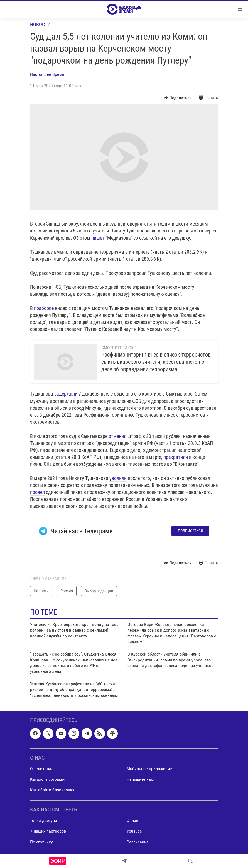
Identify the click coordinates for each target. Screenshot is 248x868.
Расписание (138, 842)
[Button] (178, 98)
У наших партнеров (48, 831)
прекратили (176, 457)
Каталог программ (47, 779)
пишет (98, 238)
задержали (66, 394)
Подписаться (190, 531)
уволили (118, 478)
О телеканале (43, 769)
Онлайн (134, 821)
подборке (44, 308)
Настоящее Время (47, 74)
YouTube (134, 831)
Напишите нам (140, 779)
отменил (117, 436)
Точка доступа (44, 821)
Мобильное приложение (149, 769)
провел (37, 492)
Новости (40, 24)
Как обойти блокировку (52, 790)
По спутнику (41, 842)
